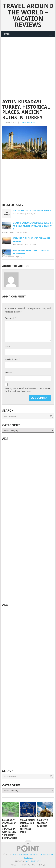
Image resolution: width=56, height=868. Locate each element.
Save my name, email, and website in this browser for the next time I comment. (27, 390)
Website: (9, 373)
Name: (9, 346)
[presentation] (28, 401)
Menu (7, 34)
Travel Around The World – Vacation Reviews (28, 15)
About (14, 865)
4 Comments (18, 245)
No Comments (29, 122)
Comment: (10, 318)
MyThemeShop (33, 861)
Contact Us (28, 865)
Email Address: (12, 359)
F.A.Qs (42, 865)
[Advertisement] (28, 70)
